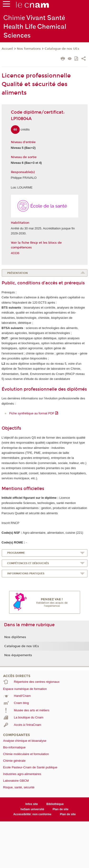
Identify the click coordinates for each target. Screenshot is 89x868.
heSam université (32, 809)
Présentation (17, 273)
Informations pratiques (26, 574)
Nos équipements (18, 655)
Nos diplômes (15, 637)
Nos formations (29, 49)
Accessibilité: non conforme (32, 814)
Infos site (32, 804)
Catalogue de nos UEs (62, 49)
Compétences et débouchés (28, 563)
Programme (16, 553)
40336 (15, 253)
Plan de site (61, 809)
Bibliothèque (55, 804)
